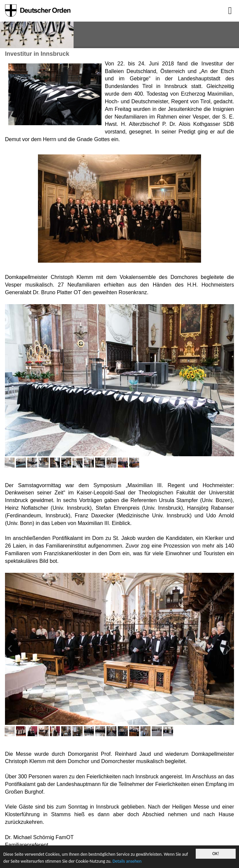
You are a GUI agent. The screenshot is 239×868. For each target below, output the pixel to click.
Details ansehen (127, 861)
